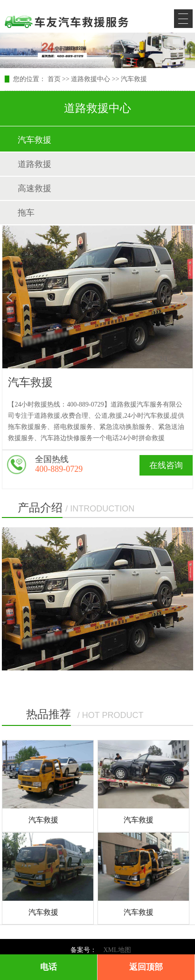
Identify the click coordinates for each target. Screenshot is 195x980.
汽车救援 (134, 79)
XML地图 (117, 950)
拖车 (26, 213)
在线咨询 (166, 465)
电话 (49, 967)
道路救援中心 (91, 79)
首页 (54, 79)
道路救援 (35, 164)
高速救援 (35, 188)
